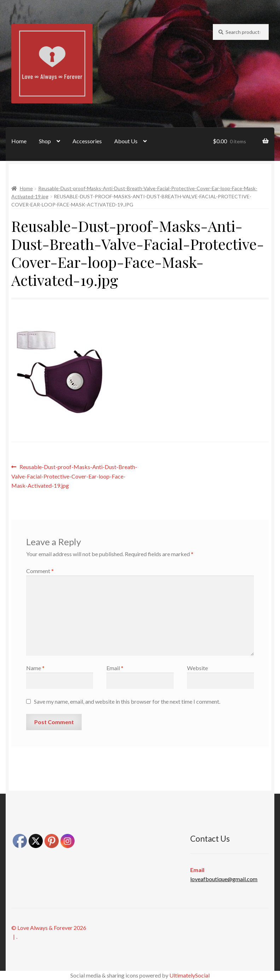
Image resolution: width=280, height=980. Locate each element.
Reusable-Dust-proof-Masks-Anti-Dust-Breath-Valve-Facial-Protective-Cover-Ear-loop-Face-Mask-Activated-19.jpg (74, 476)
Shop (45, 141)
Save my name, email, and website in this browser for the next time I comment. (127, 701)
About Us (126, 141)
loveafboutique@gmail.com (224, 879)
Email (115, 668)
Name (35, 668)
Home (19, 141)
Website (197, 668)
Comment (40, 571)
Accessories (87, 141)
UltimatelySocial (189, 975)
